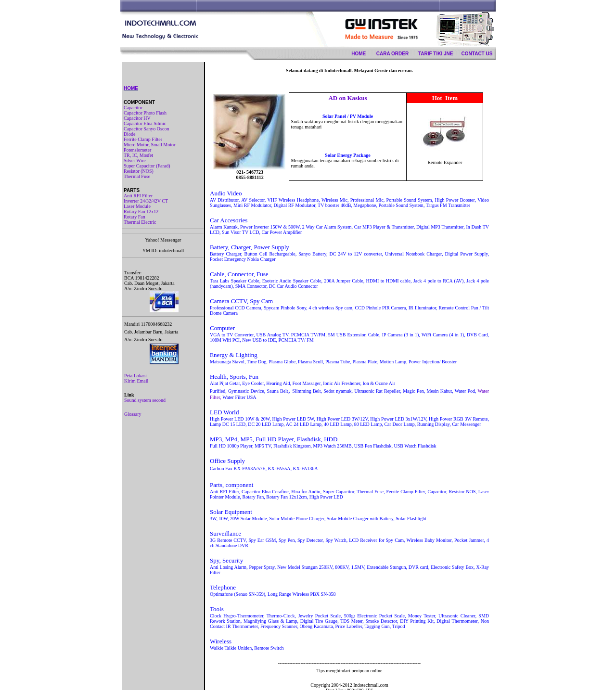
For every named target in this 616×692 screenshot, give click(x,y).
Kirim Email (136, 381)
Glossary (133, 414)
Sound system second (145, 400)
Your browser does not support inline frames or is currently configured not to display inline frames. (349, 376)
